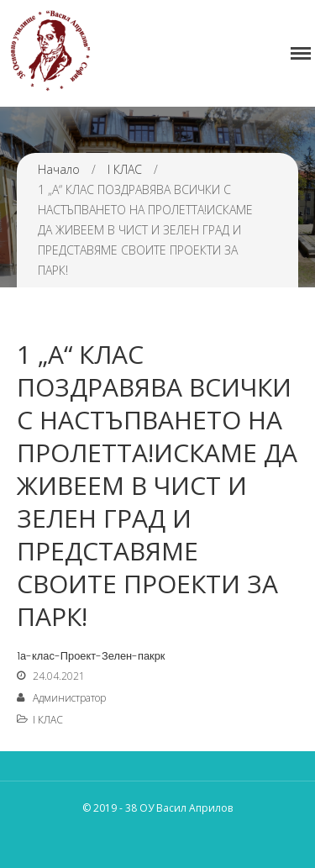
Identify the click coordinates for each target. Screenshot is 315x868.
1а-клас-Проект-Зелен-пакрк (91, 656)
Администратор (69, 698)
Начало (59, 169)
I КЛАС (125, 169)
